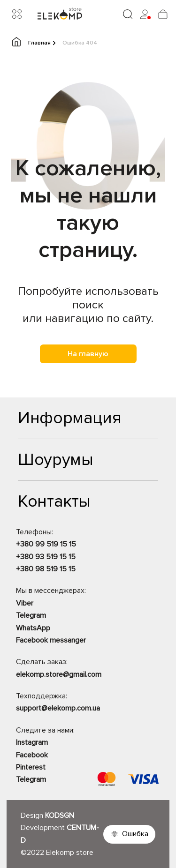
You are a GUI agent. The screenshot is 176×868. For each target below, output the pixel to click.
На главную (88, 354)
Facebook (32, 755)
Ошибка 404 (80, 43)
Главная (34, 43)
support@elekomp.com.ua (58, 708)
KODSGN (60, 816)
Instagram (32, 742)
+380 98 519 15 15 (46, 569)
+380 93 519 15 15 (46, 557)
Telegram (31, 615)
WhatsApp (33, 628)
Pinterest (31, 767)
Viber (25, 603)
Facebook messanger (51, 640)
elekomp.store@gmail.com (59, 674)
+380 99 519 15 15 (46, 544)
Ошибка (135, 834)
